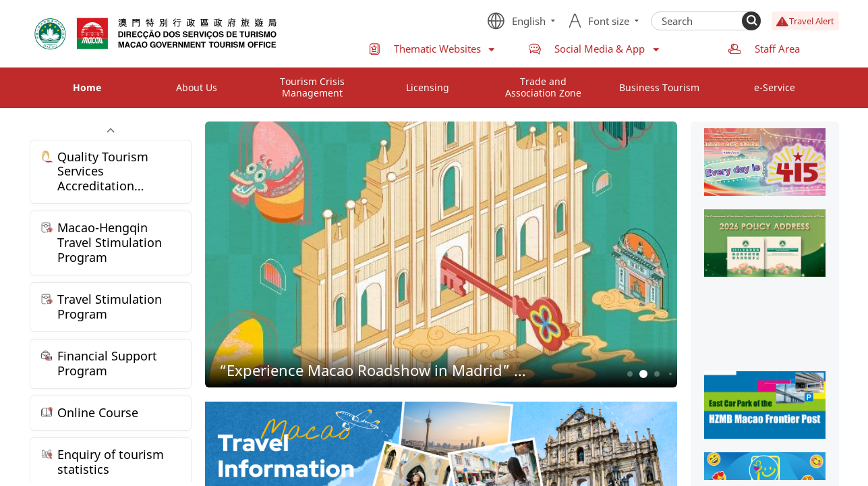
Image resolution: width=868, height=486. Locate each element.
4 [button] (670, 374)
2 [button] (643, 374)
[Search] (751, 21)
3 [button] (657, 374)
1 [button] (630, 374)
